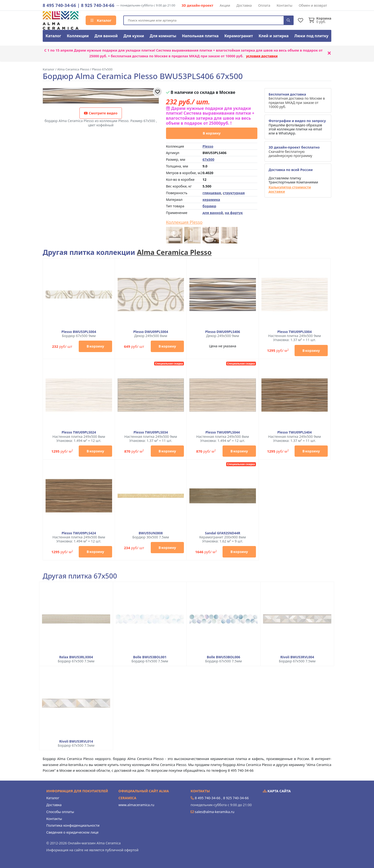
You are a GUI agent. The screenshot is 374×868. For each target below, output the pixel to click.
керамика (211, 200)
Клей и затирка (274, 36)
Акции (225, 5)
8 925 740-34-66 (98, 5)
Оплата (264, 5)
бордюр (209, 206)
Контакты (285, 5)
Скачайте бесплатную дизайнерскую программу (294, 151)
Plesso (208, 146)
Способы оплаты (60, 812)
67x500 (208, 159)
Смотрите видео (101, 113)
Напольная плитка (200, 36)
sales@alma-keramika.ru (215, 812)
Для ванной (106, 36)
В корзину (212, 133)
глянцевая (212, 193)
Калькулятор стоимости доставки (290, 189)
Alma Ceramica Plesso (174, 252)
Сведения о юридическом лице (72, 832)
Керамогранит (239, 36)
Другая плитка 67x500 (80, 576)
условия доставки (262, 56)
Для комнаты (163, 36)
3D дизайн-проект (197, 5)
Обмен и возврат (313, 5)
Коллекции (78, 36)
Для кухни (134, 36)
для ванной (213, 213)
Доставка (244, 5)
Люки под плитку (311, 36)
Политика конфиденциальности (73, 825)
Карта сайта (277, 791)
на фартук (234, 213)
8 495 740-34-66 (59, 5)
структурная (234, 193)
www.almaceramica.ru (136, 805)
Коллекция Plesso (184, 222)
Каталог (101, 20)
